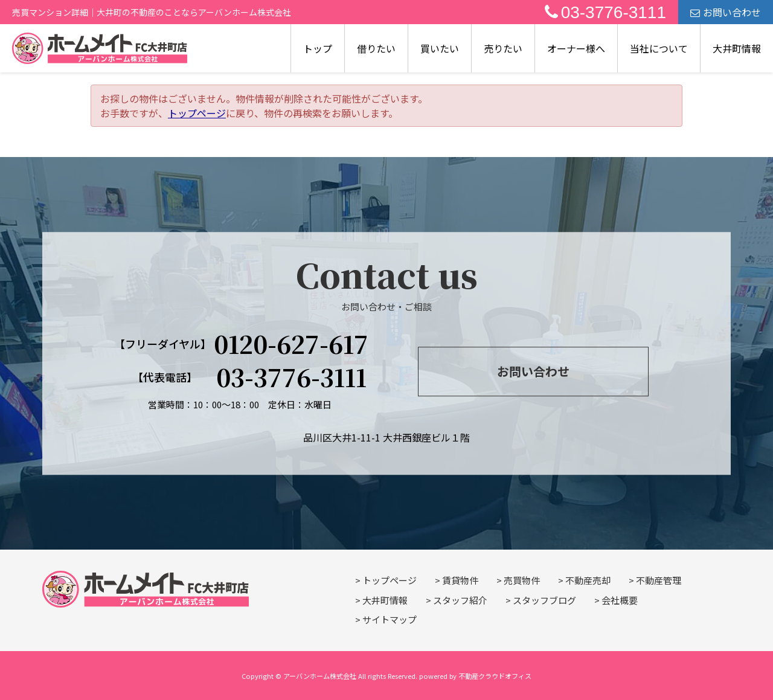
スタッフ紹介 (460, 600)
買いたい (440, 48)
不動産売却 (588, 580)
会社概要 (620, 600)
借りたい (376, 48)
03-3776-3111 (605, 12)
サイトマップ (390, 619)
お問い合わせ (726, 12)
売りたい (503, 48)
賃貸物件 (460, 580)
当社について (659, 48)
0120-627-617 (291, 344)
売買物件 (522, 580)
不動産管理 (659, 580)
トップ (318, 48)
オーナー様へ (576, 48)
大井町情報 (737, 48)
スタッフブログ (544, 600)
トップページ (197, 113)
